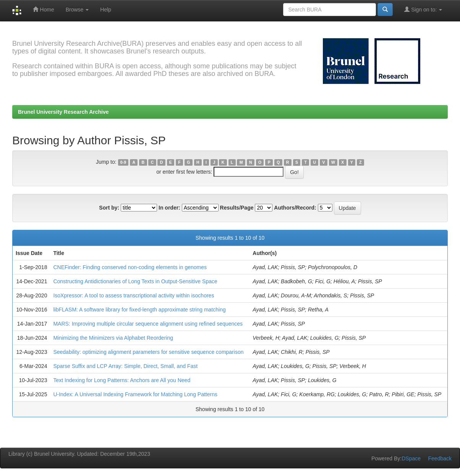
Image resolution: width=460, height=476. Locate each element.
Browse (77, 10)
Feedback (440, 458)
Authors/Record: (295, 208)
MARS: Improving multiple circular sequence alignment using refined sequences (148, 324)
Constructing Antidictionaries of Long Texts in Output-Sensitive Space (135, 281)
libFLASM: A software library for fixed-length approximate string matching (139, 310)
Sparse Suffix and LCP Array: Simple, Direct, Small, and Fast (125, 366)
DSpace (411, 458)
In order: (169, 208)
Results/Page (237, 208)
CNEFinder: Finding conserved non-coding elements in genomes (130, 267)
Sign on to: (423, 9)
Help (106, 10)
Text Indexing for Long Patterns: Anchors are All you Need (122, 380)
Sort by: (109, 208)
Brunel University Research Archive (63, 112)
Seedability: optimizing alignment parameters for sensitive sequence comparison (148, 352)
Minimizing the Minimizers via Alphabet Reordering (113, 338)
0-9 (123, 162)
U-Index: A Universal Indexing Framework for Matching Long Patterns (135, 394)
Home (43, 9)
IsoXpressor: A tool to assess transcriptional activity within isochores (134, 295)
